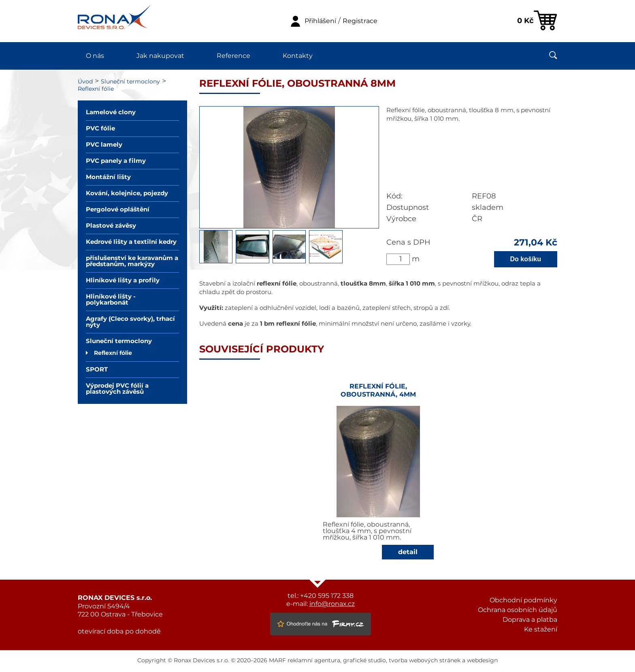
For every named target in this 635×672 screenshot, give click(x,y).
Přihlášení (320, 21)
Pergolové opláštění (118, 210)
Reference (233, 56)
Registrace (360, 21)
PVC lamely (104, 145)
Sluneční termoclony (130, 82)
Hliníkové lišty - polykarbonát (111, 300)
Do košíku (526, 259)
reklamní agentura (314, 661)
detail (408, 552)
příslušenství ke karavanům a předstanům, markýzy (132, 261)
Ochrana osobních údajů (518, 610)
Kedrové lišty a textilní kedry (131, 242)
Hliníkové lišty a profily (123, 281)
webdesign (482, 661)
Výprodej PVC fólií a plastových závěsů (117, 389)
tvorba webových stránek (425, 661)
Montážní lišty (108, 177)
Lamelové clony (111, 112)
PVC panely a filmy (116, 161)
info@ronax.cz (332, 604)
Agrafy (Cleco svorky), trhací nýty (130, 322)
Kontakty (298, 56)
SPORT (97, 370)
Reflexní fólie (96, 89)
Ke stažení (541, 629)
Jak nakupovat (160, 56)
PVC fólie (100, 129)
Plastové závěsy (111, 226)
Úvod (85, 82)
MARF (277, 661)
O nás (95, 56)
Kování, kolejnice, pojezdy (127, 193)
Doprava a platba (530, 620)
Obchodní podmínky (523, 600)
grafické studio (364, 661)
